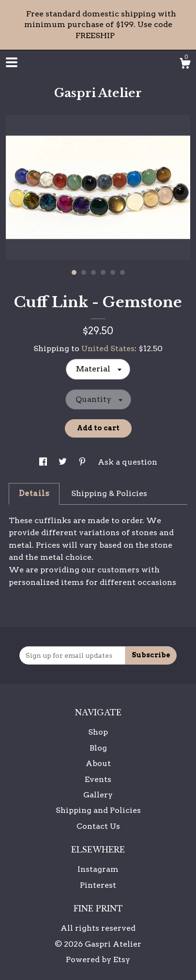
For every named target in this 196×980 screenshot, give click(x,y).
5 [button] (113, 272)
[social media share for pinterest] (83, 462)
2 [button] (84, 272)
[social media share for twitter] (64, 462)
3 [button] (93, 272)
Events (98, 779)
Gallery (98, 795)
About (98, 763)
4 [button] (103, 272)
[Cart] (185, 65)
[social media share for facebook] (44, 462)
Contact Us (98, 826)
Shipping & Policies (109, 493)
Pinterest (98, 885)
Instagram (98, 869)
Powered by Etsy (98, 959)
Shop (98, 732)
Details (34, 493)
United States (108, 348)
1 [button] (74, 272)
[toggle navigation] (12, 62)
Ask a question (128, 462)
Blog (98, 748)
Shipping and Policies (98, 810)
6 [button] (122, 272)
